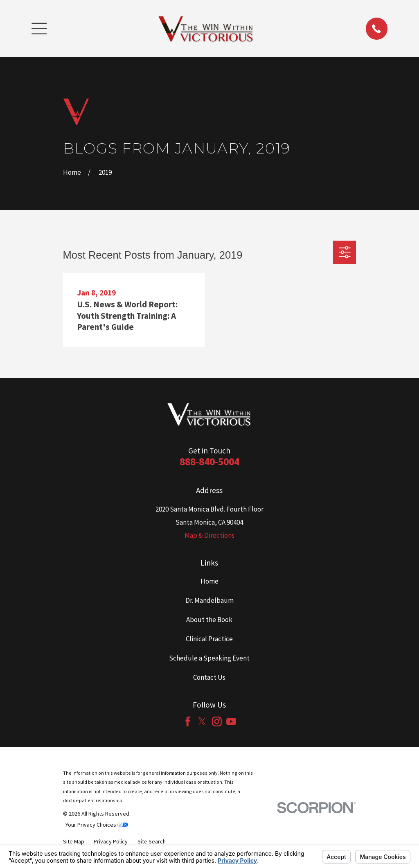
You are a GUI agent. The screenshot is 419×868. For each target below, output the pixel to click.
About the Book (209, 620)
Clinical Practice (209, 639)
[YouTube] (231, 721)
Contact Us (209, 677)
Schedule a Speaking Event (209, 658)
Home (209, 581)
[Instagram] (217, 721)
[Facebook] (188, 721)
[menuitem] (74, 842)
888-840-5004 (209, 462)
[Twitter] (202, 721)
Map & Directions (209, 535)
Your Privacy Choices (97, 825)
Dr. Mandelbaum (209, 600)
